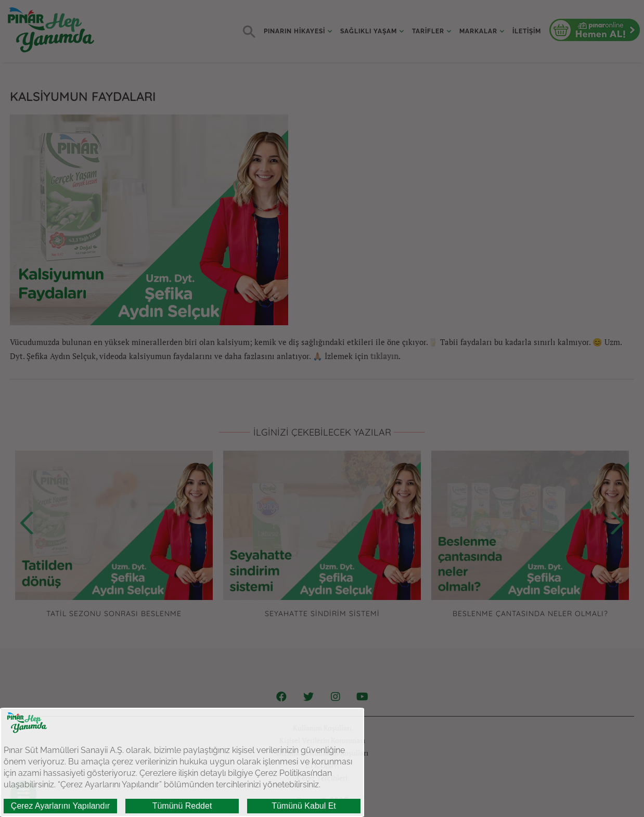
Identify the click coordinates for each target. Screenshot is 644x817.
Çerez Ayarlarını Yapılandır (60, 806)
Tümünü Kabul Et (304, 806)
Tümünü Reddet (182, 806)
